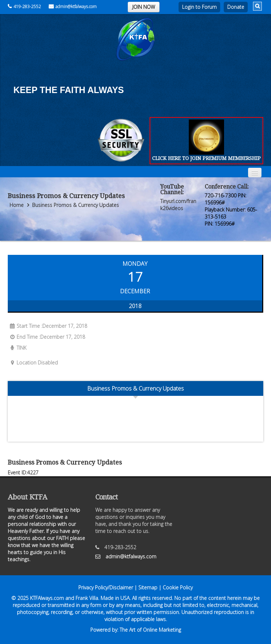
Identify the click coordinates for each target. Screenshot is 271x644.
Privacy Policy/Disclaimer (106, 587)
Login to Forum (199, 7)
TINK (17, 348)
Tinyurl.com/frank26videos (178, 205)
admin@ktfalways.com (73, 7)
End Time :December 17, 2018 (46, 337)
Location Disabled (33, 363)
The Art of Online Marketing (150, 630)
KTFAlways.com (47, 598)
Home (17, 205)
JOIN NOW (144, 7)
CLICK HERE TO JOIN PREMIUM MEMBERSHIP (206, 158)
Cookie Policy (178, 587)
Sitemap (148, 587)
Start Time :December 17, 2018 (47, 326)
